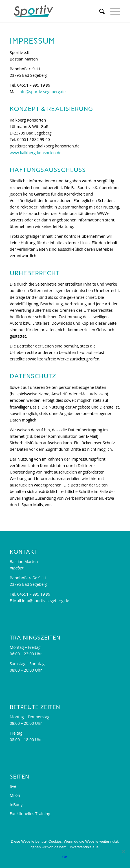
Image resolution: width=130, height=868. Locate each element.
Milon (15, 795)
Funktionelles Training (30, 814)
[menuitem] (99, 11)
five (13, 786)
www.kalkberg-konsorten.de (36, 153)
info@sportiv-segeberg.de (42, 92)
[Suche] (99, 11)
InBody (16, 805)
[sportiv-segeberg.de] (54, 11)
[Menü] (112, 11)
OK (65, 857)
